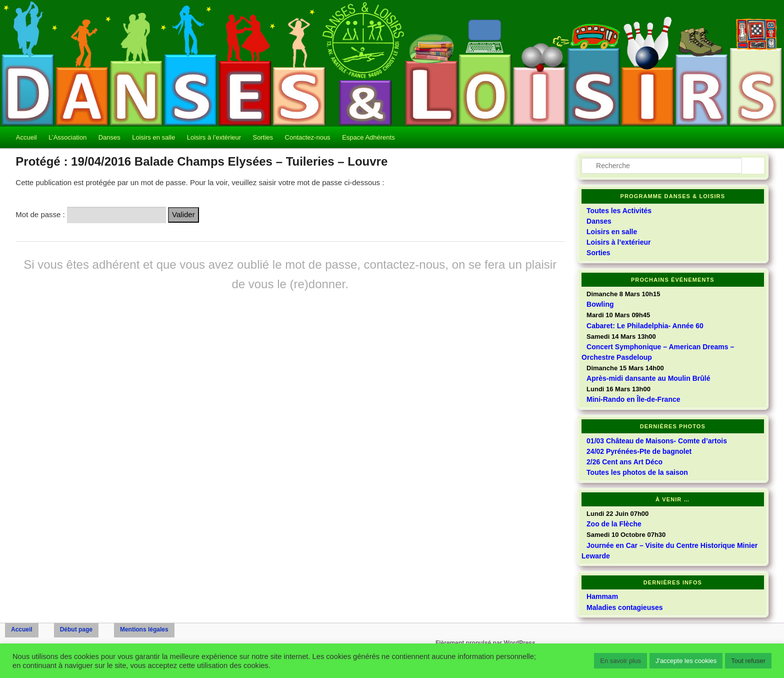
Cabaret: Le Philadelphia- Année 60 (645, 326)
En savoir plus (620, 661)
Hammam (602, 596)
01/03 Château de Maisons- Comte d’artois (657, 441)
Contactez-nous (308, 137)
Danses (109, 137)
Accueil (26, 137)
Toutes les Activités (619, 211)
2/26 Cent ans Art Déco (624, 462)
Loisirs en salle (153, 137)
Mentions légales (144, 629)
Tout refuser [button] (748, 661)
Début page (76, 629)
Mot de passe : (91, 214)
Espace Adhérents (368, 137)
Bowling (600, 304)
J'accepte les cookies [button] (686, 661)
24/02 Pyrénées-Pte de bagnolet (639, 451)
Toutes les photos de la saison (637, 472)
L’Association (67, 137)
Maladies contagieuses (625, 607)
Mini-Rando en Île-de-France (633, 399)
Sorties (263, 137)
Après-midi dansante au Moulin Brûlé (648, 378)
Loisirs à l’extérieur (214, 137)
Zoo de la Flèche (614, 524)
